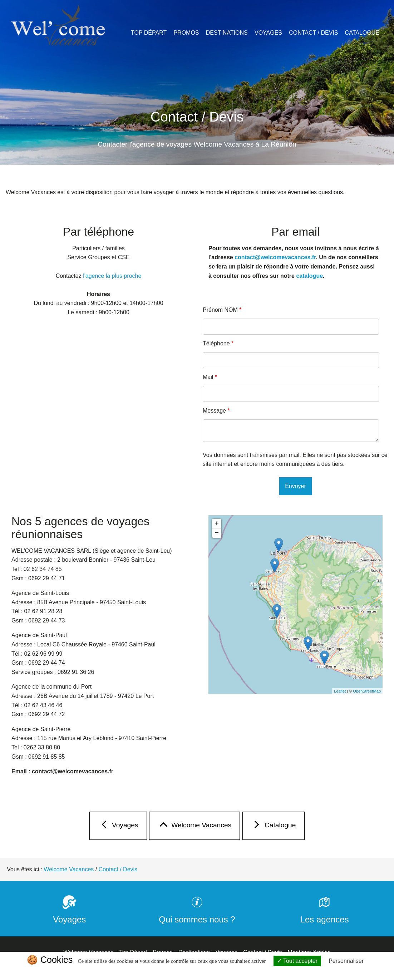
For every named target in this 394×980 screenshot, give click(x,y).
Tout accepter (297, 961)
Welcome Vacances (194, 827)
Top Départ (149, 33)
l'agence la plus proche (112, 276)
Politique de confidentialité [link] (197, 972)
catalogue (309, 276)
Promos (186, 33)
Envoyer (295, 486)
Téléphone (218, 343)
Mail (210, 377)
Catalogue (362, 33)
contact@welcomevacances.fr (275, 257)
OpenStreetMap (367, 691)
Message (216, 411)
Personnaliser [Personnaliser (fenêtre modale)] (346, 961)
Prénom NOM (222, 310)
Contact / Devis (313, 33)
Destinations (227, 33)
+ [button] (217, 523)
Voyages (268, 33)
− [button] (217, 533)
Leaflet (340, 691)
